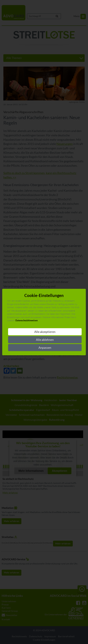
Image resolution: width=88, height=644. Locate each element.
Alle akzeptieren (45, 332)
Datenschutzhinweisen (27, 321)
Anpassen (45, 348)
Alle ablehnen (45, 340)
